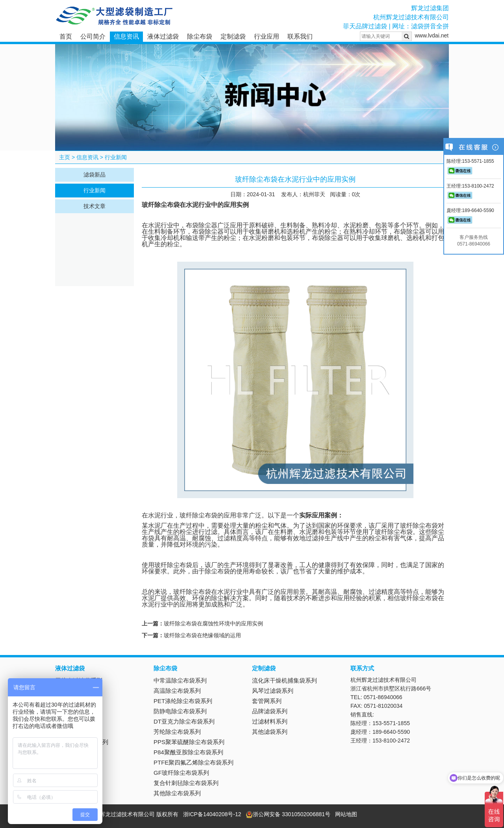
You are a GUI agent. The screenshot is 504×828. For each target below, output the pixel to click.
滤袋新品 (94, 175)
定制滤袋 (233, 36)
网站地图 (346, 814)
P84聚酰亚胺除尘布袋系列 (188, 752)
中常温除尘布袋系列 (180, 680)
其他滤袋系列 (270, 732)
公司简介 (93, 36)
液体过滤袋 (163, 36)
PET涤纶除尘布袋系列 (183, 701)
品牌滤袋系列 (270, 711)
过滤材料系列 (270, 721)
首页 (66, 36)
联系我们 (300, 36)
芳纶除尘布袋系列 (177, 732)
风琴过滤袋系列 (273, 691)
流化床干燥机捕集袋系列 (284, 680)
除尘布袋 (200, 36)
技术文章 (94, 206)
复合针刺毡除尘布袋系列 (186, 783)
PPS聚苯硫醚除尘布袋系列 (189, 742)
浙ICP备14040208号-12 (212, 814)
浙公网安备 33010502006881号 (288, 814)
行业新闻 (116, 157)
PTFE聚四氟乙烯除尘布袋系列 (194, 762)
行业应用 (267, 36)
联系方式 (362, 668)
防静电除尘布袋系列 (180, 711)
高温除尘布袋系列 (177, 691)
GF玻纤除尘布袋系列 (181, 773)
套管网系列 (267, 701)
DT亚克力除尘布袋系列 (184, 721)
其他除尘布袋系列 (177, 793)
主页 (65, 157)
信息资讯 (126, 36)
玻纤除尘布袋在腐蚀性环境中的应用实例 (213, 623)
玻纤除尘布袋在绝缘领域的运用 (202, 635)
